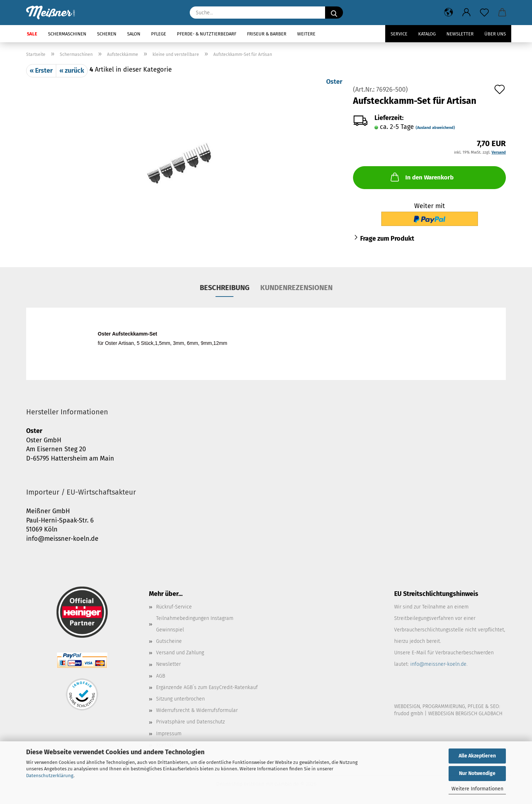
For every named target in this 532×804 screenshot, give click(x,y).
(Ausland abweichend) (435, 128)
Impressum (169, 734)
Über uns (495, 34)
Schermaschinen (67, 34)
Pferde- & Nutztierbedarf (207, 34)
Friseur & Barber (267, 34)
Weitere (306, 34)
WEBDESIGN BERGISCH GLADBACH (465, 714)
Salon (134, 34)
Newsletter (460, 34)
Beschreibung (225, 288)
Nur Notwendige (477, 773)
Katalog (427, 34)
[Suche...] (334, 13)
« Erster (41, 71)
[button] (449, 13)
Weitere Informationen (477, 789)
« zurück (72, 71)
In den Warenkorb (421, 177)
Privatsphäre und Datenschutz (190, 722)
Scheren (107, 34)
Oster (334, 82)
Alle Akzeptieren (477, 756)
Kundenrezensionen (296, 288)
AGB (161, 676)
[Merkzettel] (484, 13)
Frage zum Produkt (387, 239)
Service (399, 34)
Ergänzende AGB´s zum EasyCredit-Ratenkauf (207, 687)
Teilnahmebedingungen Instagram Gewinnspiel (195, 624)
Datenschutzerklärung (50, 776)
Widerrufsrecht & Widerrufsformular (197, 710)
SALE (32, 34)
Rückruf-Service (174, 607)
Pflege (159, 34)
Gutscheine (169, 641)
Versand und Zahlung (180, 653)
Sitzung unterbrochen (180, 699)
